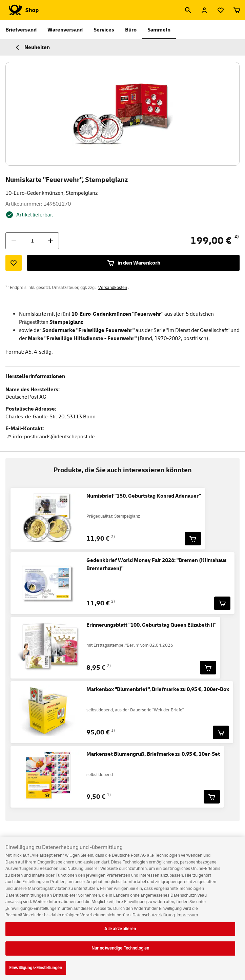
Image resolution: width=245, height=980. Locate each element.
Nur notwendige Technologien (120, 953)
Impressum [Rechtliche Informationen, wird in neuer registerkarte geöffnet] (187, 920)
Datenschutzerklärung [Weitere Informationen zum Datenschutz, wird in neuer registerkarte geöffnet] (154, 920)
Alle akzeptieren (120, 934)
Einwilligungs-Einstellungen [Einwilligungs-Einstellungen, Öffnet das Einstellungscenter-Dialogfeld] (36, 973)
